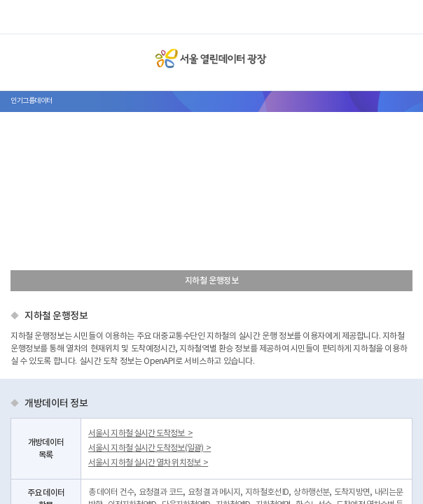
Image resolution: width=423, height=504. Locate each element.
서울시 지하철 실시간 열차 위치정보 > (148, 463)
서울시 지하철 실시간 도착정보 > (140, 434)
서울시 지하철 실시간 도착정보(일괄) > (150, 448)
